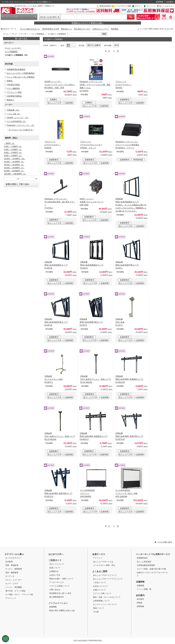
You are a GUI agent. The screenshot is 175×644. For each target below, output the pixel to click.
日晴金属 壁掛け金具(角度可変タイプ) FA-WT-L (127, 265)
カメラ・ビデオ (12, 584)
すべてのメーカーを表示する (21, 130)
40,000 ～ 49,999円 (14, 168)
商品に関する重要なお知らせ (62, 611)
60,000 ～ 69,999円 (14, 171)
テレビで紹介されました (30, 29)
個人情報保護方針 (57, 597)
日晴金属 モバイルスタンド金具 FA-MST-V (54, 379)
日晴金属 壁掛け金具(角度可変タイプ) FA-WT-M (56, 322)
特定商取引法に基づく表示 (60, 593)
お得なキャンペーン (101, 29)
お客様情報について (101, 601)
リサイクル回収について (59, 586)
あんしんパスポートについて (105, 575)
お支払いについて (100, 586)
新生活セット (67, 29)
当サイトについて (57, 564)
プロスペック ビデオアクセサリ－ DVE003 (53, 145)
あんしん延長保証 (144, 562)
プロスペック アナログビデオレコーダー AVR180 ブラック (91, 145)
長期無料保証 (142, 558)
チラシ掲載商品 (13, 88)
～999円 (10, 143)
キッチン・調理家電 (14, 569)
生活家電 (9, 562)
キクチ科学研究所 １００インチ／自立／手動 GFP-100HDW (126, 493)
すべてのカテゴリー (14, 558)
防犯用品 (115, 29)
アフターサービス (57, 582)
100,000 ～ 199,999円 (15, 174)
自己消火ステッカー (82, 29)
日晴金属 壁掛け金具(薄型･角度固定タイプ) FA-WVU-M (129, 379)
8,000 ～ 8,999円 (13, 153)
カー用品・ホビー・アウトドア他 (19, 595)
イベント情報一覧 (144, 589)
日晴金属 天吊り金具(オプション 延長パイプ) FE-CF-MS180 (60, 436)
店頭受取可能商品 (14, 96)
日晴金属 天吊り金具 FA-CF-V (120, 322)
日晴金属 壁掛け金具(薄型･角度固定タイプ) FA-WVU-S (94, 436)
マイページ (151, 6)
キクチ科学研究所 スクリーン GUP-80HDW (87, 493)
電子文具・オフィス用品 (15, 591)
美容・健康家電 (12, 573)
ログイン (139, 6)
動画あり (11, 100)
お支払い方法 (55, 575)
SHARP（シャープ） (18, 118)
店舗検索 (140, 586)
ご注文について (99, 582)
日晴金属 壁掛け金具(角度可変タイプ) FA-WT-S (91, 322)
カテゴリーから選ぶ (11, 17)
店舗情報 (140, 582)
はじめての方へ (21, 6)
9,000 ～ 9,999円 (13, 156)
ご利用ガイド (49, 6)
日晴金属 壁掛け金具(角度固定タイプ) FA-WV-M (56, 265)
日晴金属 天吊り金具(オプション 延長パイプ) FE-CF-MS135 (95, 379)
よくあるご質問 (35, 6)
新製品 (10, 81)
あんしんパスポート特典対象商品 (21, 73)
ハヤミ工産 (14, 114)
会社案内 (170, 2)
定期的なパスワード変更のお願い (88, 23)
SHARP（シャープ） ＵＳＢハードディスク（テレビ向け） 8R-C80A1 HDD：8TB (60, 85)
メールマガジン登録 (123, 6)
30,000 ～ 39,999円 (14, 165)
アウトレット (11, 598)
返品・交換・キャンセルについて (107, 597)
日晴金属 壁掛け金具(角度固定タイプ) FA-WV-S (92, 265)
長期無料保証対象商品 (16, 69)
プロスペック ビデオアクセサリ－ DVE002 (124, 85)
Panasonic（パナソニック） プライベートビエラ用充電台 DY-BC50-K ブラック (127, 145)
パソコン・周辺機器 (14, 587)
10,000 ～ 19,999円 (15, 159)
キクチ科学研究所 (17, 121)
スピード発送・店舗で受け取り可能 (151, 569)
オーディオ (10, 576)
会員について (55, 568)
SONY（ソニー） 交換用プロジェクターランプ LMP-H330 (92, 202)
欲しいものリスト (167, 6)
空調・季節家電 (12, 565)
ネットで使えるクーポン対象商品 (21, 77)
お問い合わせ (55, 590)
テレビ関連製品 (38, 34)
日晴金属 (14, 110)
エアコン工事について (102, 593)
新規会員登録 (105, 6)
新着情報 (53, 607)
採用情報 (160, 2)
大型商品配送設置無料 (146, 565)
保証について (99, 608)
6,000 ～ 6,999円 (13, 150)
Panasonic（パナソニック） (21, 125)
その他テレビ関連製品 (57, 34)
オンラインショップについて (105, 604)
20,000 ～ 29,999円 (14, 162)
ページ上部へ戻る (165, 542)
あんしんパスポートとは (103, 562)
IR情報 (139, 603)
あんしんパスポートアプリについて (108, 579)
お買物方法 (54, 571)
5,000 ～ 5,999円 (13, 146)
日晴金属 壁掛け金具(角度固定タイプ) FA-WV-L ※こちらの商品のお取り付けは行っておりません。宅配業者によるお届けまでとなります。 (131, 205)
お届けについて (99, 590)
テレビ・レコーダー (48, 17)
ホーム (6, 34)
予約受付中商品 (13, 85)
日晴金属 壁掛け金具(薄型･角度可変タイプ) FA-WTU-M (129, 436)
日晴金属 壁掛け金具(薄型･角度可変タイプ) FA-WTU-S (58, 493)
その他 (96, 612)
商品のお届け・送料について (61, 579)
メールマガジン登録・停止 (104, 565)
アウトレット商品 (14, 92)
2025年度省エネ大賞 (51, 29)
